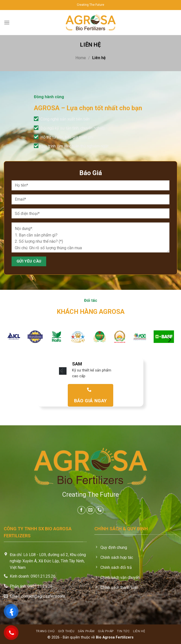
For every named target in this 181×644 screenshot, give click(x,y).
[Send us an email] (90, 510)
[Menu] (7, 22)
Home (81, 58)
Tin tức (123, 631)
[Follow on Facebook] (81, 510)
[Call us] (100, 510)
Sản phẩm (86, 631)
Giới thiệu (66, 631)
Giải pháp (106, 631)
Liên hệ (139, 631)
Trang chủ (45, 631)
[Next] (169, 340)
